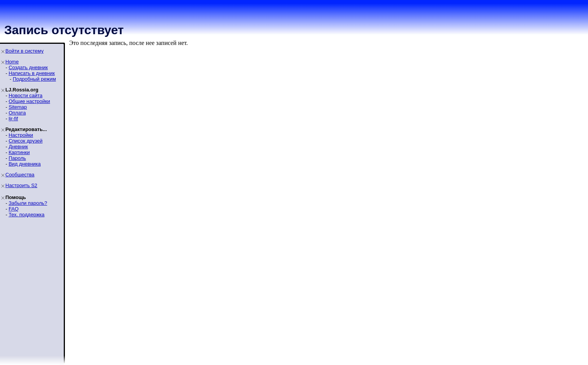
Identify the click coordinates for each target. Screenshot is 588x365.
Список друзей (25, 141)
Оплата (17, 113)
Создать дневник (28, 67)
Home (12, 62)
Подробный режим (34, 79)
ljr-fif (13, 119)
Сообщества (20, 175)
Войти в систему (24, 51)
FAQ (13, 209)
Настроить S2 (21, 185)
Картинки (19, 152)
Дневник (18, 147)
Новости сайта (25, 95)
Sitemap (18, 107)
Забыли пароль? (28, 203)
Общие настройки (29, 101)
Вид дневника (25, 164)
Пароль (17, 158)
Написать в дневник (31, 73)
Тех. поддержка (26, 215)
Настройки (21, 135)
